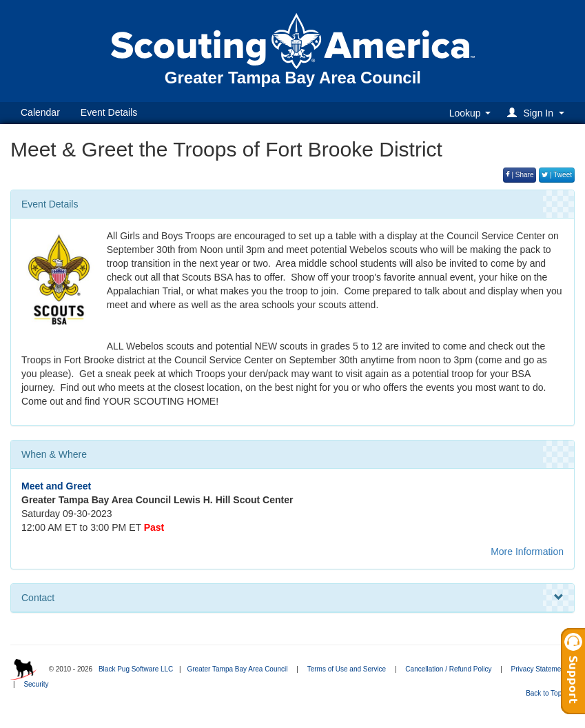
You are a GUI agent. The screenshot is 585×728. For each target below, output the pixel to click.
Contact (292, 598)
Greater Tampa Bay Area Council (237, 669)
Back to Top (548, 693)
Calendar (40, 112)
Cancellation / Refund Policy (448, 669)
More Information (527, 552)
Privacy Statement (539, 669)
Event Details (109, 112)
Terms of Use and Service (347, 669)
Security (36, 684)
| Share (520, 175)
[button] (538, 113)
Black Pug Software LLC (136, 669)
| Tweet (557, 175)
